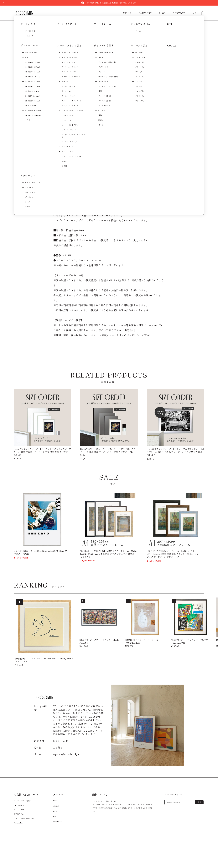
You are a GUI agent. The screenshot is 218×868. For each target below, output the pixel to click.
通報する (154, 99)
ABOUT (127, 13)
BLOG (162, 13)
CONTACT (179, 13)
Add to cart (139, 80)
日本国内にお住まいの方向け (139, 88)
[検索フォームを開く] (195, 13)
